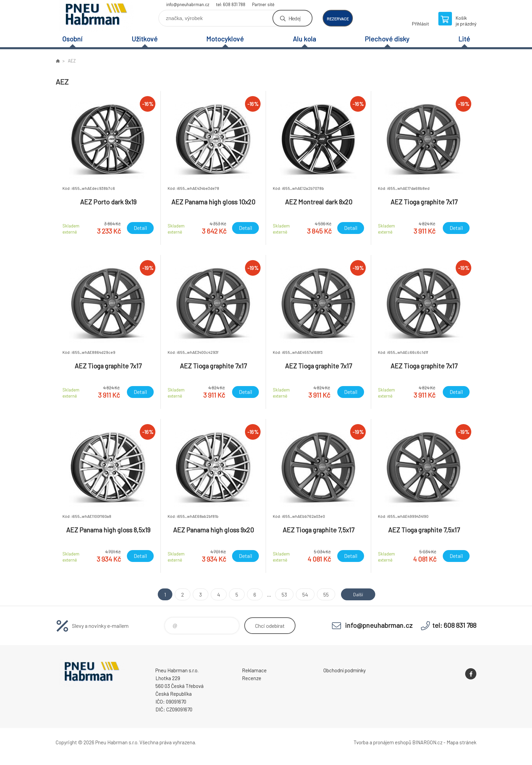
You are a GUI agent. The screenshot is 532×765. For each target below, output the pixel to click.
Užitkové (145, 39)
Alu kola (304, 39)
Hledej (294, 18)
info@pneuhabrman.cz (188, 4)
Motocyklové (225, 39)
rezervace (338, 19)
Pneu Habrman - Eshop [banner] (96, 16)
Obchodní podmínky (345, 670)
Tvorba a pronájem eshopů (382, 742)
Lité (464, 39)
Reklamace (254, 670)
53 (282, 594)
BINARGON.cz (427, 742)
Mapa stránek (461, 742)
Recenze (252, 678)
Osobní (72, 39)
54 (303, 594)
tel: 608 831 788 (231, 4)
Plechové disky (387, 39)
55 (324, 594)
